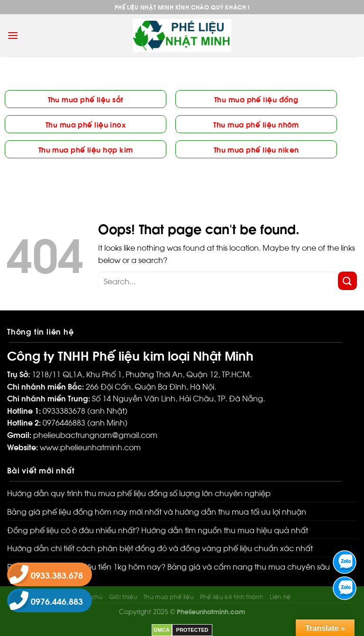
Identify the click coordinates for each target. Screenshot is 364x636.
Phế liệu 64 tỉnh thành (232, 596)
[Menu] (13, 35)
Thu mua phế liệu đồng (256, 99)
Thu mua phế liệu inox (86, 124)
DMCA (162, 630)
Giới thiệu (123, 596)
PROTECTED (192, 630)
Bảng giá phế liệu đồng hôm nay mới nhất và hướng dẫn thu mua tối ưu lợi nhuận (157, 511)
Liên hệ (280, 596)
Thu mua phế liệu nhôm (256, 124)
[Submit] (347, 281)
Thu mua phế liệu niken (256, 149)
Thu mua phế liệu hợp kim (86, 149)
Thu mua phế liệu (169, 596)
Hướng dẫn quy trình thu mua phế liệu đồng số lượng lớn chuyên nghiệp (139, 493)
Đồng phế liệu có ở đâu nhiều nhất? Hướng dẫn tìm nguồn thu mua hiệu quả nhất (158, 530)
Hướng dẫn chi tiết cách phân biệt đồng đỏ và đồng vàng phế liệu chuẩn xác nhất (160, 548)
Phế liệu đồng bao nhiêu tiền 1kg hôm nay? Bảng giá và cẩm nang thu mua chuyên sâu (168, 566)
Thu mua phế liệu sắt (86, 99)
